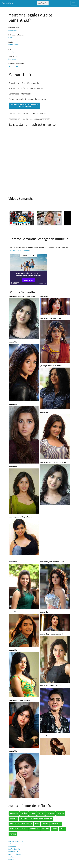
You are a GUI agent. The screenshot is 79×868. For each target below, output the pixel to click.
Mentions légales (15, 854)
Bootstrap (12, 59)
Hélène (24, 813)
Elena (24, 829)
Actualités (12, 844)
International (13, 852)
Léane (33, 813)
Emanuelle (14, 829)
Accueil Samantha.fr (16, 841)
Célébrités (43, 3)
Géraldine (14, 813)
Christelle (34, 829)
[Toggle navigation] (74, 3)
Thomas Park (13, 66)
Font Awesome (14, 45)
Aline (62, 829)
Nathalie (13, 818)
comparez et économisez (19, 250)
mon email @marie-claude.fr (21, 824)
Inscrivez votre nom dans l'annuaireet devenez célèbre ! (24, 105)
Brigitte (45, 829)
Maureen (24, 818)
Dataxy (11, 37)
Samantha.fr (8, 3)
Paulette (50, 813)
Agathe (13, 834)
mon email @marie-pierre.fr (41, 818)
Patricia (61, 813)
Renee (41, 813)
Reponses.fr (13, 30)
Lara (37, 824)
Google (11, 52)
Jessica (45, 824)
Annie (55, 829)
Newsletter (13, 859)
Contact (11, 857)
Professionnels (14, 849)
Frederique (56, 824)
